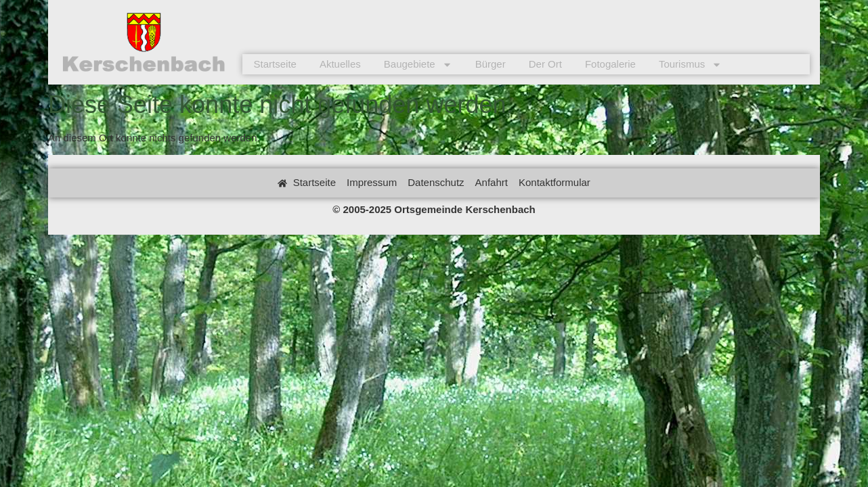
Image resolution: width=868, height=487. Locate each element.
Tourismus (690, 64)
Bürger (491, 64)
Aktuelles (340, 64)
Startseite (275, 64)
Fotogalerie (610, 64)
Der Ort (545, 64)
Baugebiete (418, 64)
